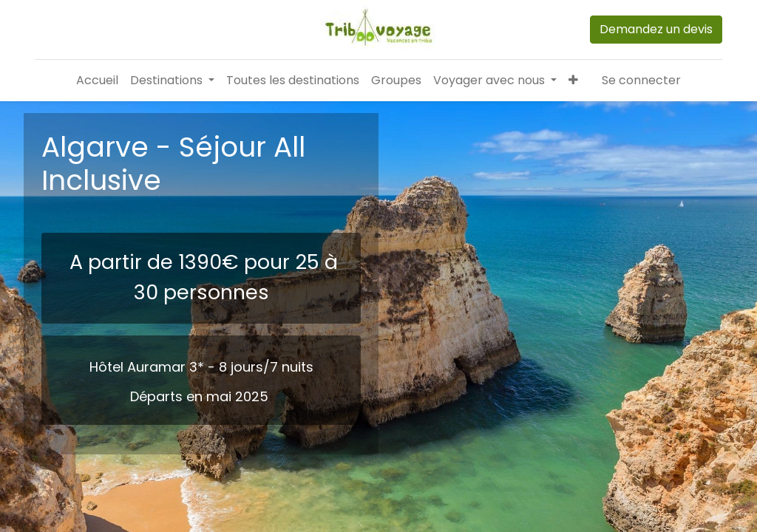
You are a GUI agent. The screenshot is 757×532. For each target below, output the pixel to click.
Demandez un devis (656, 29)
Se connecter (641, 80)
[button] (573, 81)
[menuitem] (97, 81)
